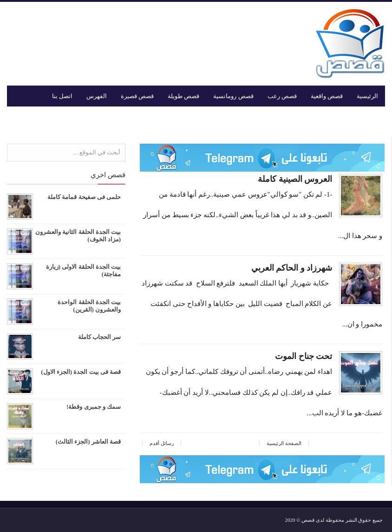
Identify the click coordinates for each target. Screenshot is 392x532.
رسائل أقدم (162, 443)
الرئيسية (367, 96)
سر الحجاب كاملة (100, 337)
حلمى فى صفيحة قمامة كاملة (84, 197)
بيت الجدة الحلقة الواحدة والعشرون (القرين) (89, 306)
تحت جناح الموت (297, 356)
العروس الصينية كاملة (288, 179)
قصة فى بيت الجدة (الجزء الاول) (81, 372)
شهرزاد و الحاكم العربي (285, 268)
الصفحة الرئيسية (284, 443)
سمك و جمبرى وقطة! (94, 407)
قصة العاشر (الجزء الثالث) (88, 442)
